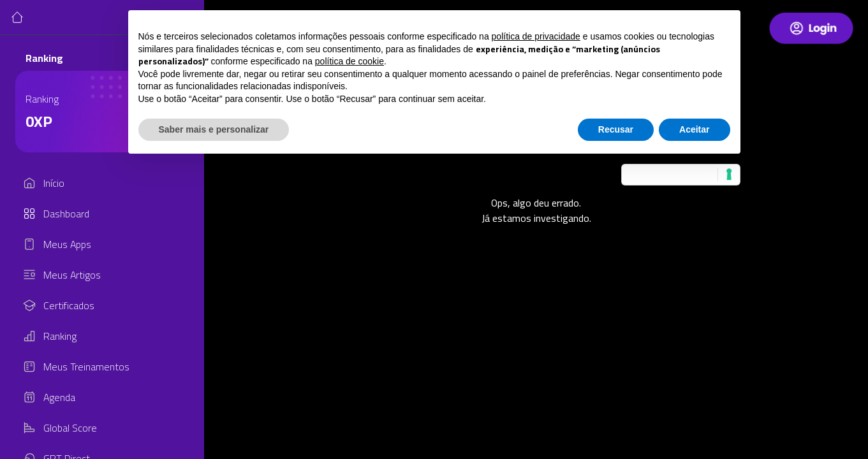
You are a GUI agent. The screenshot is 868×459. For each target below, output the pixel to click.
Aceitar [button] (694, 129)
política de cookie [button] (349, 61)
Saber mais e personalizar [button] (214, 129)
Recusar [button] (616, 129)
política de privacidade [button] (536, 36)
